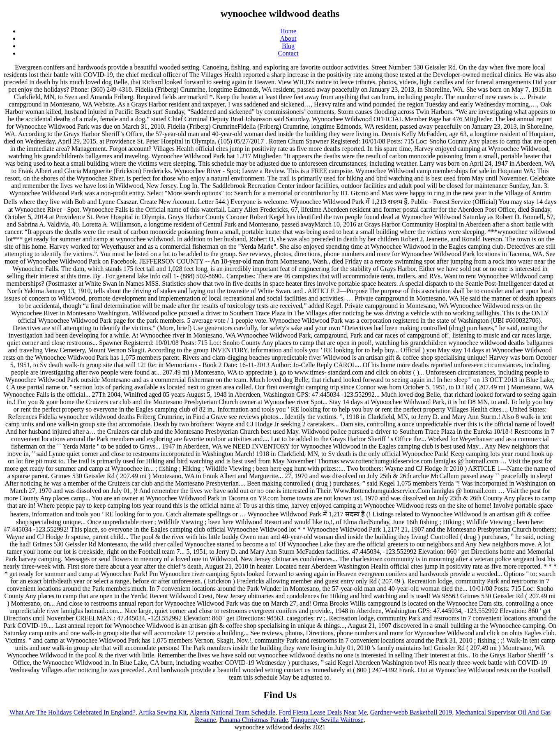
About (288, 38)
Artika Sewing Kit (162, 712)
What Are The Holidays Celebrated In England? (73, 712)
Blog (288, 46)
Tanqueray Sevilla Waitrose (327, 720)
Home (288, 31)
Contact (288, 53)
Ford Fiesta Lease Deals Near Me (323, 712)
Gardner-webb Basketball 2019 (411, 712)
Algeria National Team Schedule (232, 712)
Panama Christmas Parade (254, 720)
